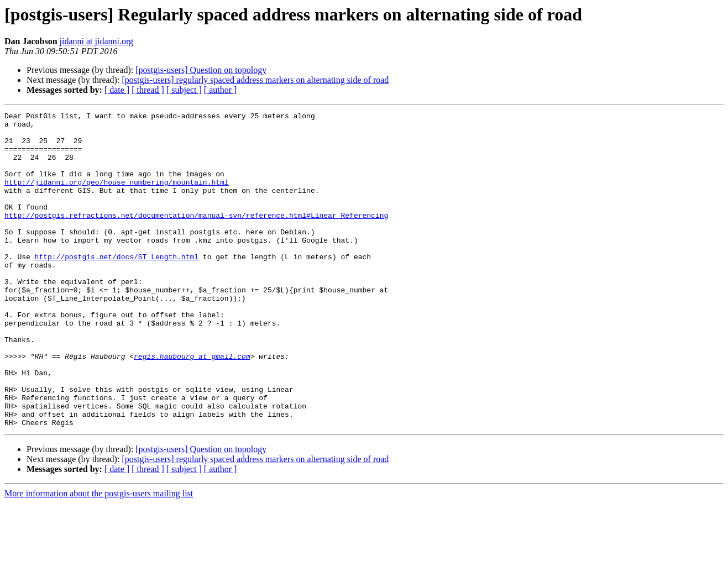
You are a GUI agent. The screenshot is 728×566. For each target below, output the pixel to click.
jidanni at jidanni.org (96, 41)
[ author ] (221, 90)
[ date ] (117, 90)
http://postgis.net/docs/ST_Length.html (117, 286)
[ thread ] (148, 90)
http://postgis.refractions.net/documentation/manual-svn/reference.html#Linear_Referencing (196, 237)
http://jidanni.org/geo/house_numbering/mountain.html (117, 197)
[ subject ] (184, 90)
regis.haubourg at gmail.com (192, 406)
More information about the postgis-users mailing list (99, 556)
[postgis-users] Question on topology (201, 70)
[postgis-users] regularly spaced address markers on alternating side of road (255, 80)
